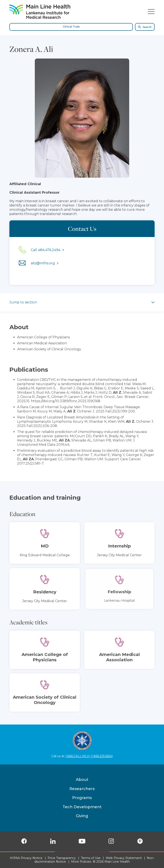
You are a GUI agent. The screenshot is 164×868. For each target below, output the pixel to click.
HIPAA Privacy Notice (26, 858)
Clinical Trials (71, 27)
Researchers (82, 789)
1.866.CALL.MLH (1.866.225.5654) (89, 756)
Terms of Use (91, 858)
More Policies (81, 862)
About (82, 780)
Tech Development (82, 807)
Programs (82, 798)
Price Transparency (62, 858)
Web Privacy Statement (124, 858)
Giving (82, 816)
